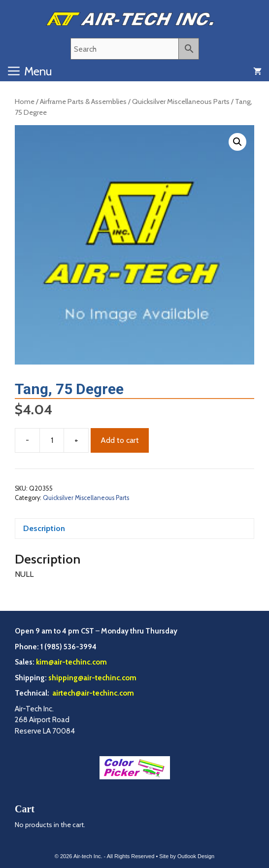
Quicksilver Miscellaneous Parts (181, 101)
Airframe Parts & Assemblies (83, 101)
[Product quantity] (52, 440)
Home (25, 101)
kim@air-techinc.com (71, 662)
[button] (237, 142)
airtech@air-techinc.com (92, 693)
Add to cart (120, 440)
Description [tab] (44, 528)
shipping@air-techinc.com (92, 678)
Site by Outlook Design (187, 856)
